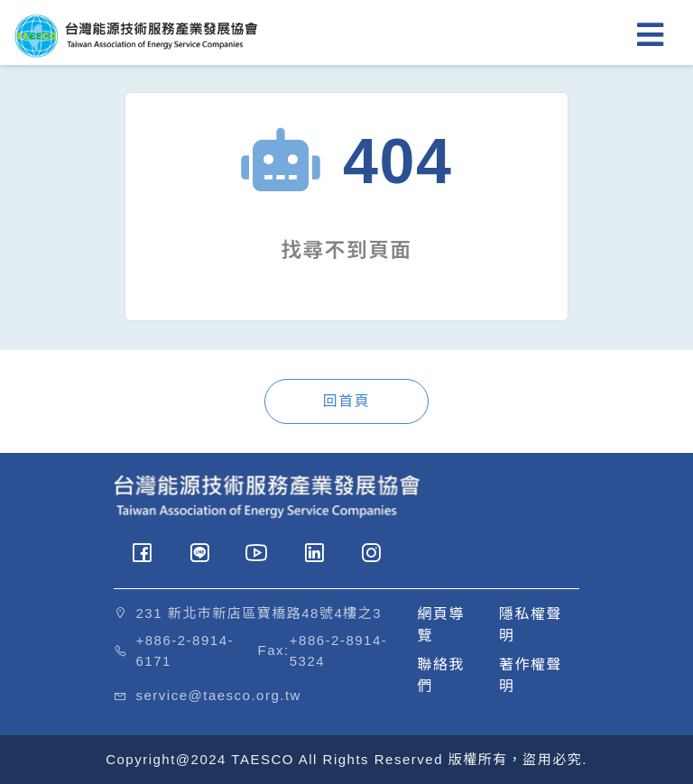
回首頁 (347, 401)
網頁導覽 (442, 625)
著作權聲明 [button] (531, 675)
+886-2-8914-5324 (338, 650)
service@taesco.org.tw (219, 695)
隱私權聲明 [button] (531, 625)
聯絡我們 (442, 675)
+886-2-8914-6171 (185, 650)
